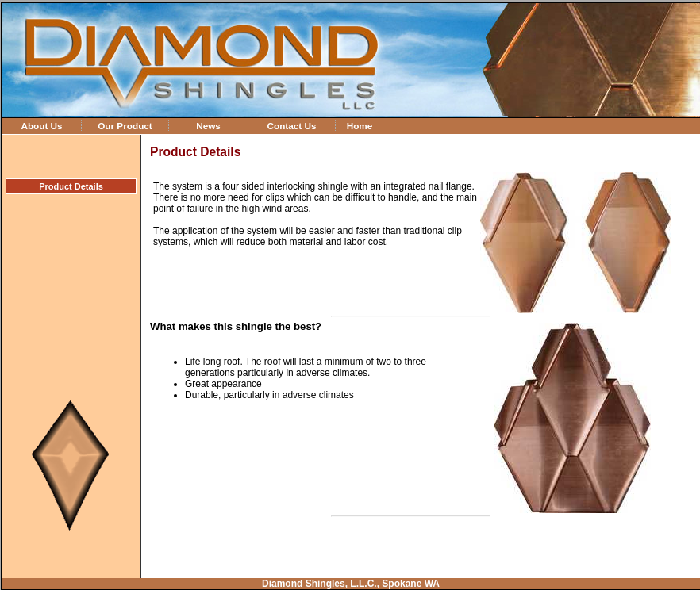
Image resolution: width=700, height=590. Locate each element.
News (208, 126)
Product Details (71, 186)
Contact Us (291, 126)
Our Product (125, 126)
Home (360, 126)
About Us (41, 126)
